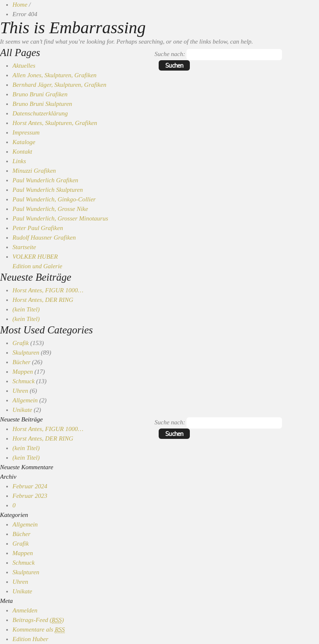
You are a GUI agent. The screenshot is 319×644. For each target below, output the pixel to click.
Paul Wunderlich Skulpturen (48, 190)
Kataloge (24, 142)
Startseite (24, 247)
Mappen (23, 372)
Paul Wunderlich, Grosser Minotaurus (60, 218)
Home (20, 5)
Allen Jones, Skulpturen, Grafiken (54, 75)
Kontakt (22, 152)
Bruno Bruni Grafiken (40, 94)
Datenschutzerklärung (40, 113)
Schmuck (23, 381)
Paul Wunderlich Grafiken (45, 180)
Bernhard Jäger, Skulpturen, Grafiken (59, 85)
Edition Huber (30, 639)
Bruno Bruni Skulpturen (42, 104)
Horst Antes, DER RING (43, 300)
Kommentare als (39, 630)
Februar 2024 (30, 486)
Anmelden (25, 610)
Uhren (20, 391)
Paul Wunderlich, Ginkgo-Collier (54, 199)
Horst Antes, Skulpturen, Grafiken (55, 123)
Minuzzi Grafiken (34, 171)
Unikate (22, 410)
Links (19, 161)
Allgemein (25, 400)
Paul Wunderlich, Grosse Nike (50, 209)
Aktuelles (24, 66)
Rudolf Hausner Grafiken (44, 238)
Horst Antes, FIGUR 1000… (48, 290)
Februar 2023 (30, 496)
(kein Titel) (26, 309)
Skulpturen (26, 353)
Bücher (21, 362)
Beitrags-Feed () (38, 620)
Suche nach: (170, 54)
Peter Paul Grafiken (38, 228)
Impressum (26, 132)
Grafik (21, 343)
